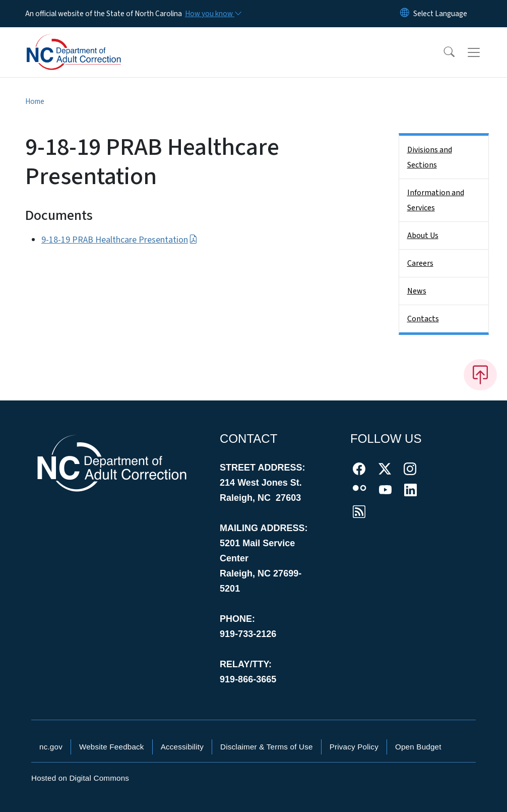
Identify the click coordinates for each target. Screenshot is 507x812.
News (417, 291)
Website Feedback (112, 747)
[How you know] (213, 14)
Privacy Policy (354, 747)
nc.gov (51, 747)
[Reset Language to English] (405, 14)
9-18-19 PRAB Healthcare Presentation (119, 240)
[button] (442, 52)
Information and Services (436, 200)
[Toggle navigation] (483, 52)
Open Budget (418, 747)
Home (35, 101)
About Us (423, 236)
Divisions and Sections (430, 157)
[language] (440, 14)
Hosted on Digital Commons (80, 778)
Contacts (423, 319)
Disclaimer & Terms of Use (267, 747)
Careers (420, 263)
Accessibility (182, 747)
